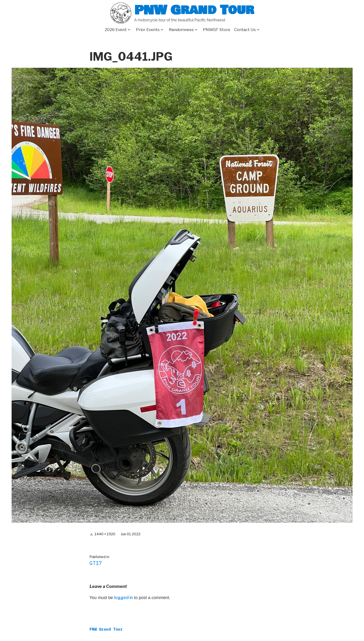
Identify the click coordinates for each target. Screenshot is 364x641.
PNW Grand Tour (194, 10)
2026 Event (116, 30)
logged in (124, 598)
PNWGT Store (217, 30)
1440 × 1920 (105, 534)
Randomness (181, 30)
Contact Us (245, 30)
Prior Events (148, 30)
